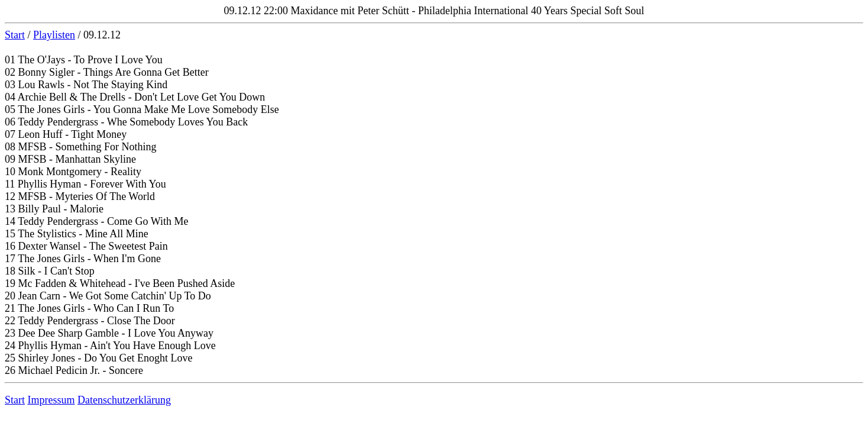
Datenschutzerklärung (124, 400)
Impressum (51, 400)
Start (15, 35)
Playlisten (54, 35)
